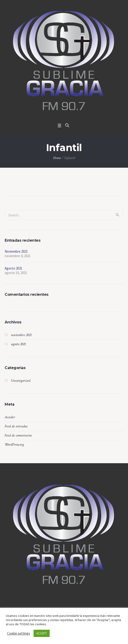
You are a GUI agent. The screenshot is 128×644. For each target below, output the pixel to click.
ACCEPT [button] (42, 633)
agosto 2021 (18, 344)
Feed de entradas (16, 426)
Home (57, 158)
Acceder (10, 417)
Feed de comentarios (18, 435)
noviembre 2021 (21, 335)
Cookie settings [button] (19, 633)
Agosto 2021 (14, 268)
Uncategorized (21, 381)
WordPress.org (14, 445)
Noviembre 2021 (16, 251)
